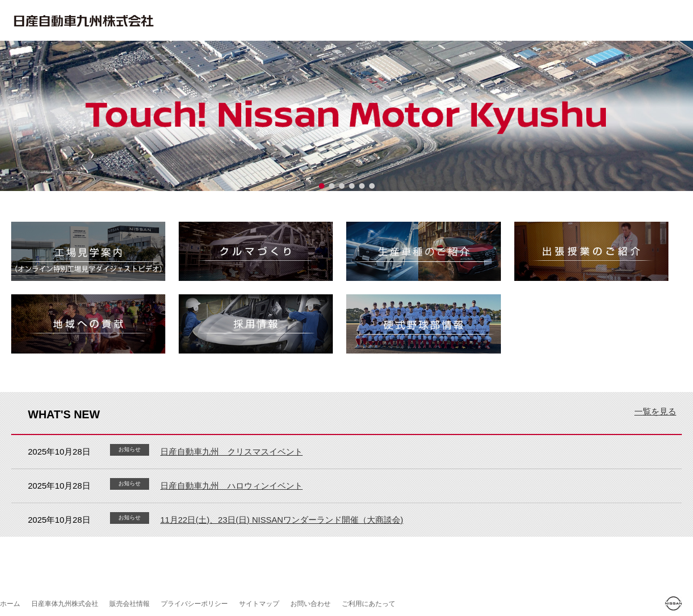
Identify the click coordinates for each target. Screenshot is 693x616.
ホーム (10, 604)
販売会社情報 (130, 604)
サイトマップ (259, 604)
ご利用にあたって (369, 604)
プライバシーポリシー (194, 604)
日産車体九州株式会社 (65, 604)
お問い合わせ (310, 604)
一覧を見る (655, 411)
